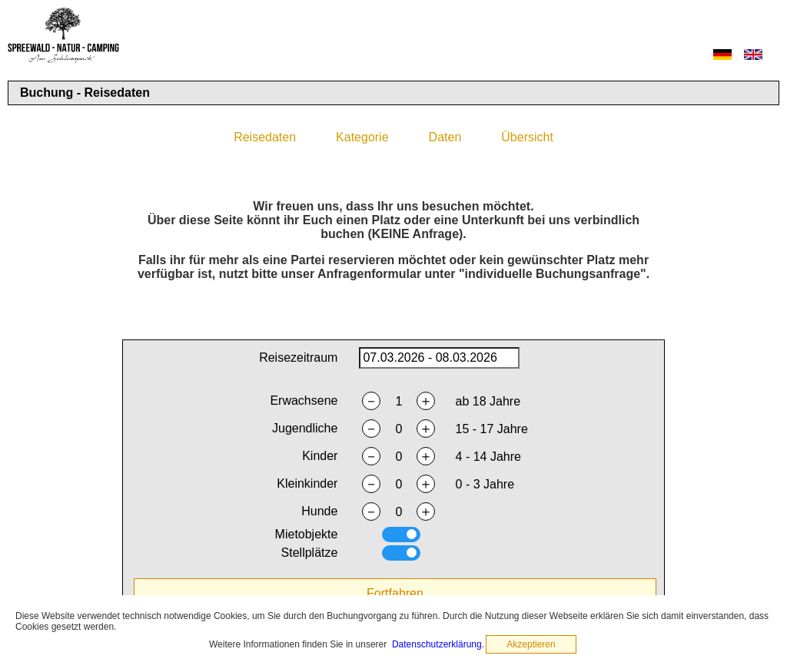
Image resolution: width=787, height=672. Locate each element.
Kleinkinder (307, 483)
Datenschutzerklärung (437, 644)
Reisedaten (265, 137)
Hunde (319, 511)
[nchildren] (399, 457)
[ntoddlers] (399, 485)
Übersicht (527, 137)
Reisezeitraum (298, 358)
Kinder (320, 456)
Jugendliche (305, 428)
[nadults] (399, 402)
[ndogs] (399, 512)
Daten (445, 137)
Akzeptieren (531, 644)
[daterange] (439, 358)
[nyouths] (399, 429)
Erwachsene (304, 401)
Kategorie (362, 137)
